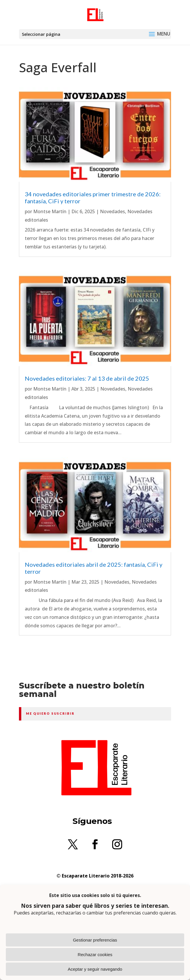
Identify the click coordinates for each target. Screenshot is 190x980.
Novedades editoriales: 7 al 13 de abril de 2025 (87, 378)
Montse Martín (50, 211)
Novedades (112, 211)
